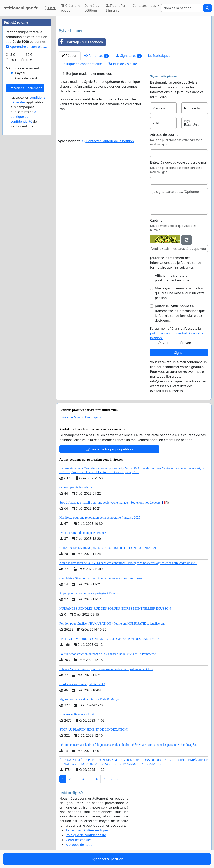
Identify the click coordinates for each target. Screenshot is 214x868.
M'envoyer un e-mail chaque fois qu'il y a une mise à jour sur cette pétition (180, 293)
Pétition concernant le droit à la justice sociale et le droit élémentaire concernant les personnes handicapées (128, 745)
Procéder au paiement (25, 88)
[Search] (182, 8)
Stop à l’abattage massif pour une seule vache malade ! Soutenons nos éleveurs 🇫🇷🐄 (114, 502)
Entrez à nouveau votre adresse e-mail (179, 162)
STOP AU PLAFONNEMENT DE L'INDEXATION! (94, 730)
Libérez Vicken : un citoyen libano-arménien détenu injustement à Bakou (106, 669)
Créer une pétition (70, 8)
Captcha (156, 220)
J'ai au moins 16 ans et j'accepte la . (177, 333)
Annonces (96, 56)
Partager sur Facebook (81, 42)
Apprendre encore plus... (26, 47)
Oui (165, 343)
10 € (29, 55)
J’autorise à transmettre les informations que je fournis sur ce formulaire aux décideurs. (180, 313)
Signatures (129, 56)
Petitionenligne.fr (20, 8)
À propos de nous (79, 845)
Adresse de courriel (165, 135)
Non (188, 343)
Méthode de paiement (23, 68)
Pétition (69, 56)
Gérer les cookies (79, 840)
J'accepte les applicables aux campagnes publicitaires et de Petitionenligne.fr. (28, 112)
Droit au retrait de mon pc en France (83, 533)
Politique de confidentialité (82, 64)
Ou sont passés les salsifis (76, 487)
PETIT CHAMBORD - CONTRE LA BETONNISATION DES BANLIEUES (109, 639)
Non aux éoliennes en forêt (77, 714)
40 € (29, 60)
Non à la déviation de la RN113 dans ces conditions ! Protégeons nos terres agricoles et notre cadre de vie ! (128, 563)
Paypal (20, 73)
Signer (179, 353)
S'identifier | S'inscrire (117, 8)
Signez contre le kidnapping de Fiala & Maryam (90, 699)
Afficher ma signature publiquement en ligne (172, 278)
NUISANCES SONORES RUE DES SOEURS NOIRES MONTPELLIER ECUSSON (115, 609)
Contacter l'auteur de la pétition (108, 141)
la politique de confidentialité (23, 117)
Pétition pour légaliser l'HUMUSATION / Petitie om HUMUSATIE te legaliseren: (112, 624)
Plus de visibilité (123, 64)
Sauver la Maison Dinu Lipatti (80, 417)
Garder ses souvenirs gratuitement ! (82, 684)
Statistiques (159, 56)
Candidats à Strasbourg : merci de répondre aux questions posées (101, 578)
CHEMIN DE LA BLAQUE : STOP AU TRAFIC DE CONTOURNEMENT (109, 548)
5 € (13, 55)
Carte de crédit (26, 78)
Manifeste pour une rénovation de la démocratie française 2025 (101, 517)
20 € (14, 60)
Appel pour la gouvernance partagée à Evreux (89, 593)
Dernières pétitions (92, 8)
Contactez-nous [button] (145, 6)
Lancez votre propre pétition (109, 449)
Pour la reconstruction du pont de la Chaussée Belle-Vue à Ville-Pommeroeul (109, 654)
